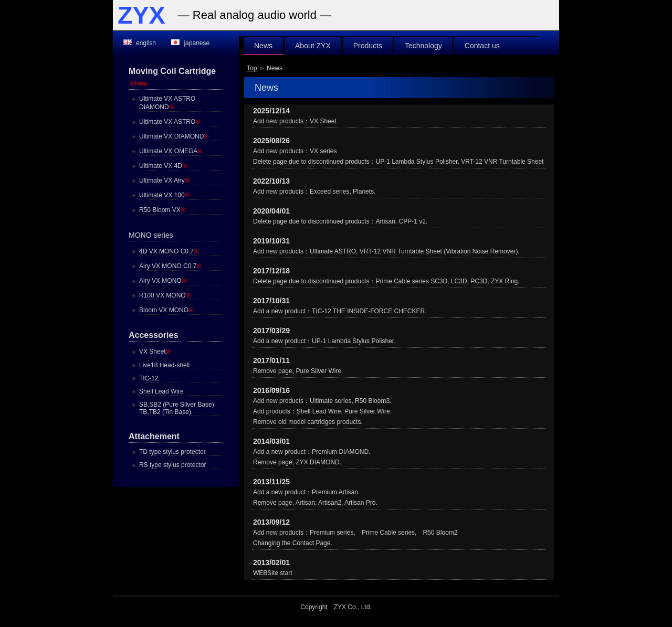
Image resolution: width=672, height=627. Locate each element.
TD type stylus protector (172, 452)
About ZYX (313, 46)
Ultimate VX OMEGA (171, 151)
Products (368, 46)
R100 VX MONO (165, 295)
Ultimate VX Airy (165, 180)
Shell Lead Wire (161, 391)
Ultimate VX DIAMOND (174, 136)
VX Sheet (155, 352)
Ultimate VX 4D (163, 166)
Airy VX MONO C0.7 (170, 266)
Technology (423, 46)
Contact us (482, 46)
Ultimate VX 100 (165, 195)
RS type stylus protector (172, 465)
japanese (197, 43)
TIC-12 (149, 378)
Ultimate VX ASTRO (170, 122)
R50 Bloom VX (162, 210)
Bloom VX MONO (166, 310)
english (146, 43)
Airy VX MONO (163, 281)
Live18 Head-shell (164, 365)
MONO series (151, 235)
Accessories (153, 335)
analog (237, 15)
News (263, 46)
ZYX (141, 15)
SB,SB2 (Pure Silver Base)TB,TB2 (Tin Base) (177, 408)
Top (252, 68)
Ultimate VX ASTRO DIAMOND (167, 103)
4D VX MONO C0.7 (169, 251)
